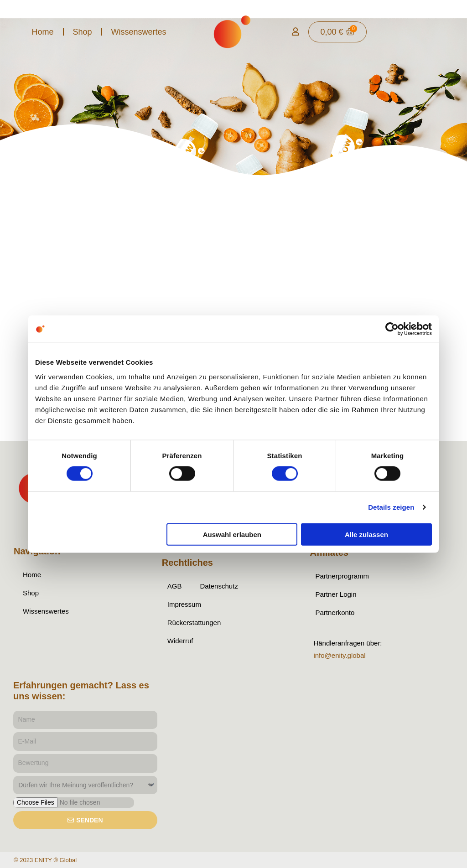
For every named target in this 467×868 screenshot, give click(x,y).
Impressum (184, 604)
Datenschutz (219, 586)
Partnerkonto (335, 612)
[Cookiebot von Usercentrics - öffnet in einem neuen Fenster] (392, 329)
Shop (83, 32)
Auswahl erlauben (232, 534)
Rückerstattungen (194, 623)
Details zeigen (391, 507)
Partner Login (336, 594)
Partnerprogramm (342, 576)
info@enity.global (339, 655)
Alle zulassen (366, 534)
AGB (175, 586)
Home (42, 32)
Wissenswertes (139, 32)
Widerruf (180, 641)
